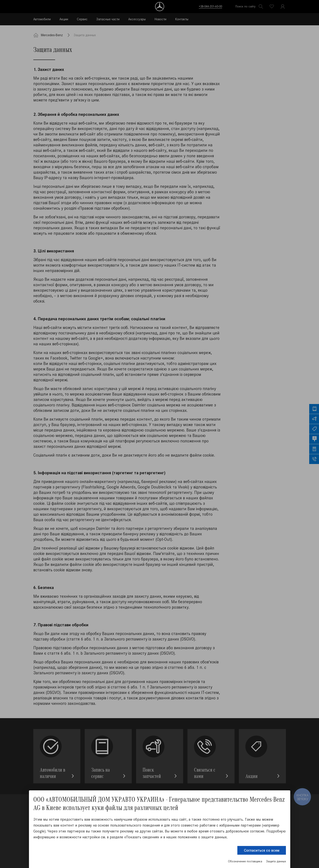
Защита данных (276, 861)
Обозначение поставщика (245, 861)
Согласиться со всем (262, 850)
